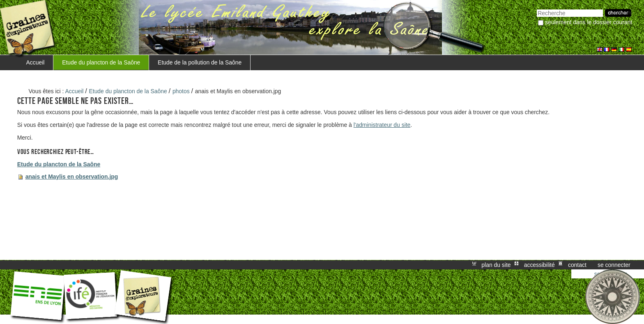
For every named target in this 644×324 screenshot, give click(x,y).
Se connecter (614, 265)
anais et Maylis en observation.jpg (72, 177)
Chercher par (537, 8)
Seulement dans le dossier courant (589, 22)
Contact (577, 265)
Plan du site (496, 265)
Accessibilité (539, 265)
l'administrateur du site (382, 125)
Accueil (36, 62)
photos (181, 91)
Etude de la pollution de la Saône (200, 62)
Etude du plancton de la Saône (101, 62)
